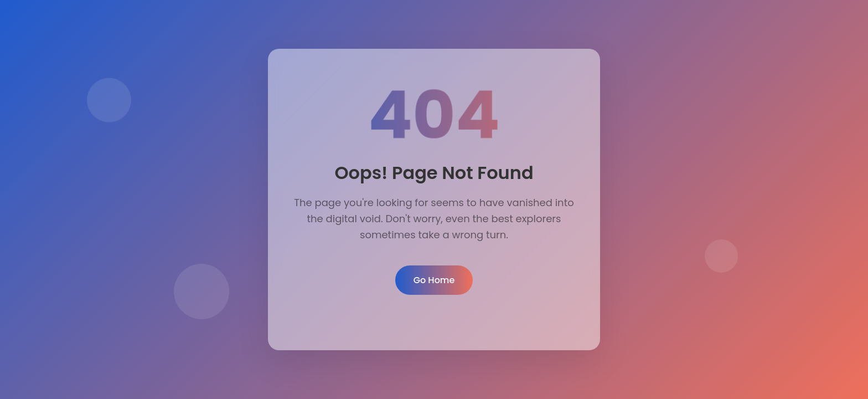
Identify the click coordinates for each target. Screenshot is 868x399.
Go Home (434, 280)
